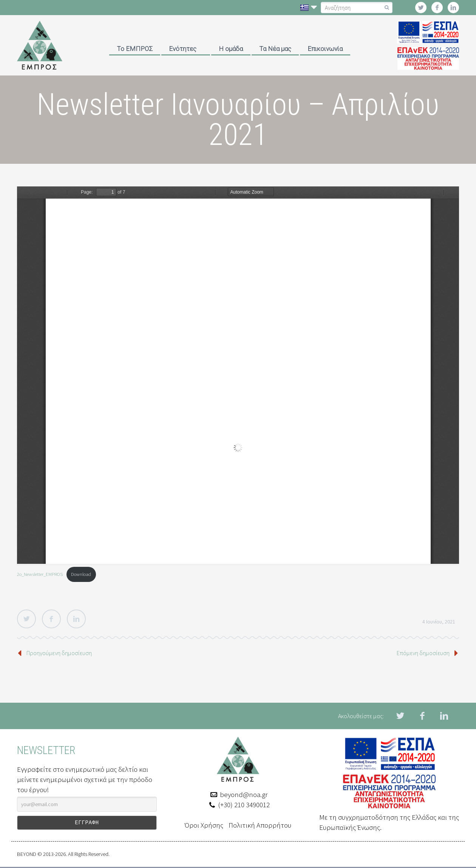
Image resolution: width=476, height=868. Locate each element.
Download (81, 574)
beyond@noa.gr (244, 794)
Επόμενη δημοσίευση (423, 653)
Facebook (51, 619)
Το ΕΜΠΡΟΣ (135, 49)
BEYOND (27, 855)
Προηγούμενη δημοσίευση (59, 653)
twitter (421, 8)
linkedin (453, 8)
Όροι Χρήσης (204, 825)
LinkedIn (76, 619)
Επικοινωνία (325, 49)
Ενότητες (183, 49)
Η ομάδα (231, 49)
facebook (437, 8)
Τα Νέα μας (275, 49)
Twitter (26, 619)
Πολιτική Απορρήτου (260, 825)
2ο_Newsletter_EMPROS (40, 574)
